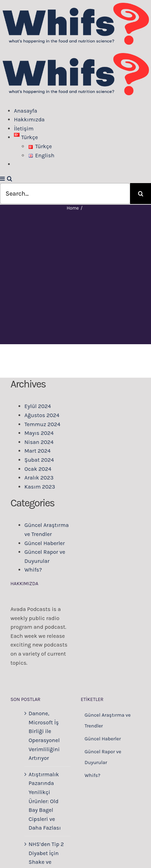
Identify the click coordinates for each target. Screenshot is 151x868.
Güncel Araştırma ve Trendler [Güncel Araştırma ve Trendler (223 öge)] (108, 720)
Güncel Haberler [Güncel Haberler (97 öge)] (103, 739)
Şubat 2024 (39, 460)
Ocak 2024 (38, 469)
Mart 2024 (37, 451)
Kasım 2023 (40, 487)
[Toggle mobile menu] (3, 179)
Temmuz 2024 (42, 424)
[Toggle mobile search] (10, 179)
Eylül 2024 (38, 406)
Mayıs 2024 (39, 433)
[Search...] (65, 194)
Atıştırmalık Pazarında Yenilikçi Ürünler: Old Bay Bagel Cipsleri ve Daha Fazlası (45, 801)
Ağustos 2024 (42, 415)
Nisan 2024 (39, 442)
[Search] (141, 194)
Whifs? (33, 570)
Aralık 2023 (39, 478)
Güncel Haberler (45, 543)
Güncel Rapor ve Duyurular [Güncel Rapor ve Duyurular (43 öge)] (103, 757)
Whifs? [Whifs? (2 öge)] (93, 775)
